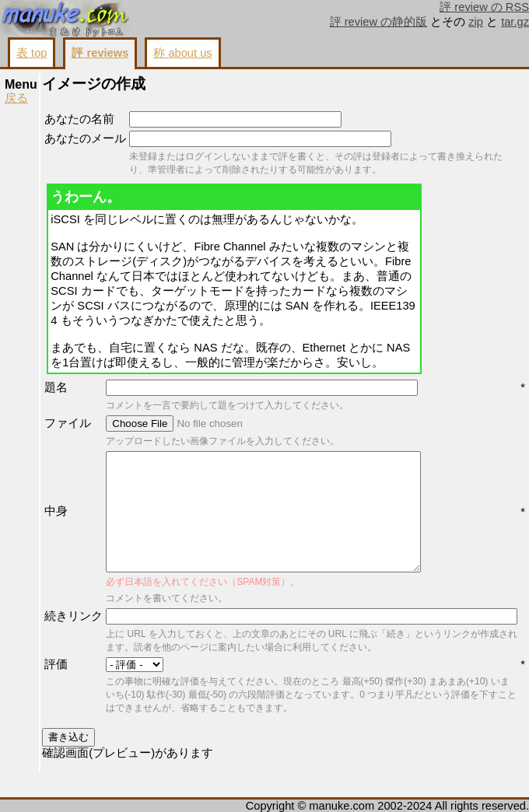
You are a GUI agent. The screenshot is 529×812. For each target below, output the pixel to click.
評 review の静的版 (379, 22)
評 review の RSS (484, 7)
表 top (32, 53)
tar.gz (515, 22)
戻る (16, 98)
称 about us (182, 53)
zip (476, 22)
